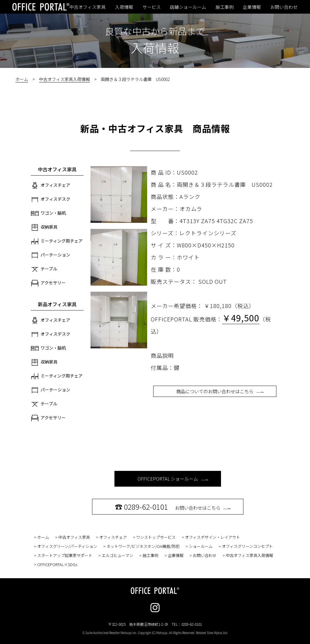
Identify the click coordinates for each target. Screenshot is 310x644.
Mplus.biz (221, 633)
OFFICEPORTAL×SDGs (57, 564)
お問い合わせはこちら (173, 506)
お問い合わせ (284, 7)
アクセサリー (48, 283)
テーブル (44, 269)
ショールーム (201, 546)
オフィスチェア (51, 186)
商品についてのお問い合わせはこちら (220, 391)
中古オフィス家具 (87, 7)
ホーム (22, 79)
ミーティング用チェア (57, 241)
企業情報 (252, 7)
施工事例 (225, 7)
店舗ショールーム (188, 7)
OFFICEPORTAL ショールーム (173, 479)
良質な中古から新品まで (155, 31)
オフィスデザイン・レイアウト (213, 537)
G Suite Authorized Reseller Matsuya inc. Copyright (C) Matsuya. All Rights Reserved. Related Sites (155, 633)
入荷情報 (124, 7)
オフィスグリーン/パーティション (67, 546)
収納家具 (44, 227)
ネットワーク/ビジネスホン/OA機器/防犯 (143, 546)
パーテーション (51, 255)
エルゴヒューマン (117, 555)
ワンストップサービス (156, 537)
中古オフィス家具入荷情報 (64, 79)
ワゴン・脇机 (48, 213)
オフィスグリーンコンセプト (247, 546)
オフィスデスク (51, 200)
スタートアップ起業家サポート (65, 555)
